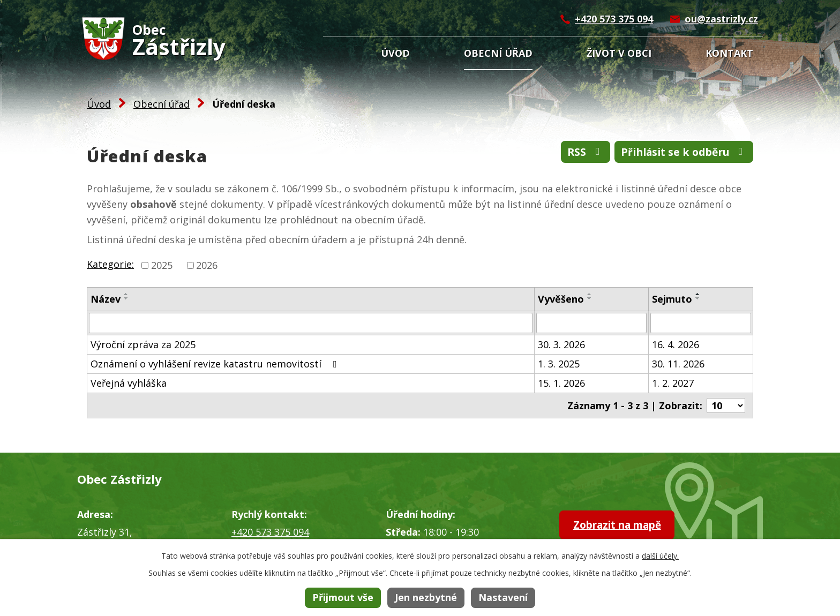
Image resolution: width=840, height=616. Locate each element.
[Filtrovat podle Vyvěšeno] (592, 323)
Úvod (395, 53)
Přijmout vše (343, 597)
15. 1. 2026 (561, 383)
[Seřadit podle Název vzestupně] (126, 294)
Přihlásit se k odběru (680, 153)
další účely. (660, 556)
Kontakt (729, 53)
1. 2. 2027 (673, 383)
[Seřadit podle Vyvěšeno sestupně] (590, 298)
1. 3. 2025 (559, 364)
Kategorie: (110, 264)
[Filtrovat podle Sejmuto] (701, 323)
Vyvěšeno (561, 299)
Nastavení (503, 597)
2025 (162, 265)
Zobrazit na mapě (624, 526)
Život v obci (619, 53)
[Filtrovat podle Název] (311, 323)
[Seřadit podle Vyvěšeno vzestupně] (590, 294)
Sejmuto (672, 299)
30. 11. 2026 (678, 364)
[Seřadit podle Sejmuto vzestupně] (698, 294)
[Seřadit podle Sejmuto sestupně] (698, 298)
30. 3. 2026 (561, 344)
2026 (207, 265)
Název (106, 299)
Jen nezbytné (426, 597)
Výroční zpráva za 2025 (143, 344)
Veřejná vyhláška (129, 383)
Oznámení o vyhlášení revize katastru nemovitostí (216, 364)
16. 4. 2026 (676, 344)
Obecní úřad (498, 53)
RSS (576, 153)
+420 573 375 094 (614, 19)
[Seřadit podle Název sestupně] (126, 298)
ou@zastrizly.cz (721, 19)
